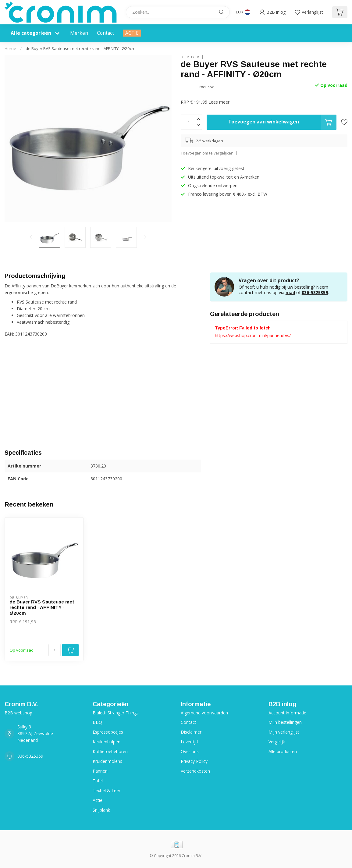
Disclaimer (191, 732)
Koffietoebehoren (110, 751)
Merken (79, 33)
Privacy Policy (194, 761)
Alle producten (283, 751)
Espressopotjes (108, 732)
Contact (105, 33)
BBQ (97, 722)
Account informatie (287, 713)
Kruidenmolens (107, 761)
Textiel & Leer (107, 790)
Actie (98, 800)
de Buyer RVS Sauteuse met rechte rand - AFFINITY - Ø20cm (81, 48)
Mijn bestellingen (285, 722)
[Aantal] (55, 650)
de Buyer (190, 57)
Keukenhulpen (107, 742)
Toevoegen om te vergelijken (207, 153)
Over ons (190, 751)
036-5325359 (315, 292)
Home (10, 48)
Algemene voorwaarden (204, 713)
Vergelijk (277, 742)
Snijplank (101, 810)
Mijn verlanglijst (284, 732)
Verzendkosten (195, 771)
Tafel (98, 781)
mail (290, 292)
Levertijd (189, 742)
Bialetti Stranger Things (116, 713)
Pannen (100, 771)
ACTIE (132, 33)
